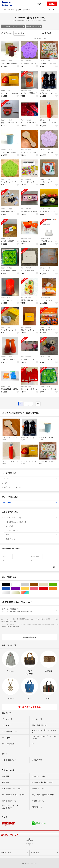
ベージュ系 (48, 584)
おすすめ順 (19, 33)
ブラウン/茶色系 (38, 584)
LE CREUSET (30, 502)
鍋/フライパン (32, 539)
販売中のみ (7, 33)
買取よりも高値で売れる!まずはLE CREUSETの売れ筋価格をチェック (30, 610)
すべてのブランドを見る (30, 707)
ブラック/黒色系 (10, 584)
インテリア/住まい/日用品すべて (31, 522)
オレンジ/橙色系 (57, 589)
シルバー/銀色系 (10, 593)
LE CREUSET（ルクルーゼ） (13, 26)
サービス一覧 (6, 853)
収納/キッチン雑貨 (34, 26)
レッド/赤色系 (48, 589)
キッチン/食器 (31, 526)
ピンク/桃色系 (38, 589)
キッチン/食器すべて (32, 530)
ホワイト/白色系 (20, 584)
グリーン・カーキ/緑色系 (57, 584)
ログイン (41, 4)
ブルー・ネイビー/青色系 (10, 589)
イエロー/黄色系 (29, 589)
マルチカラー (29, 593)
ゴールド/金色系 (20, 593)
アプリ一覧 (35, 853)
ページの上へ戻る (30, 637)
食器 (32, 535)
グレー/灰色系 (29, 584)
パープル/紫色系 (20, 589)
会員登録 (52, 4)
